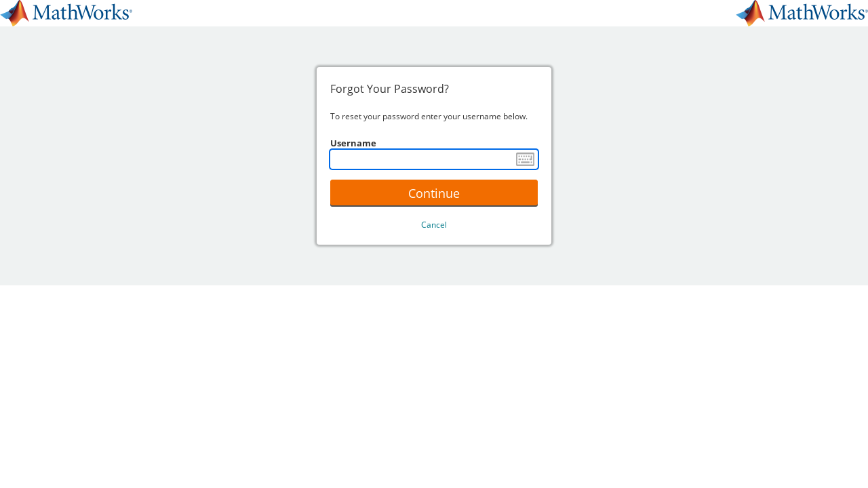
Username (353, 143)
